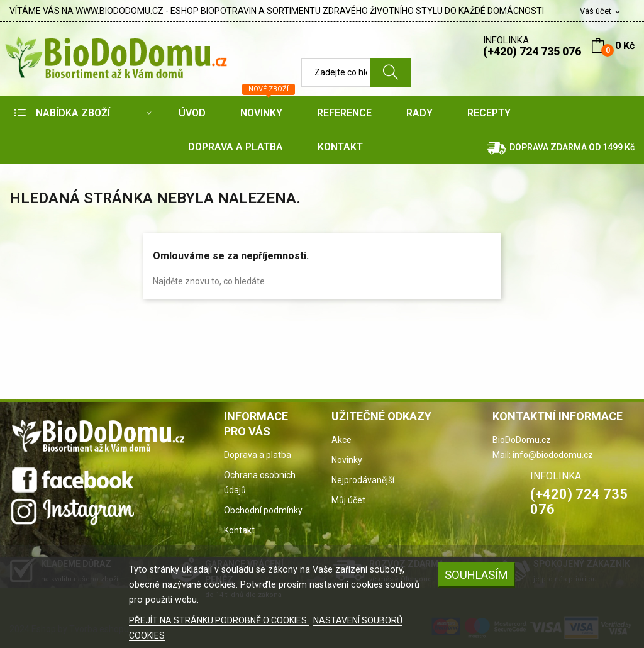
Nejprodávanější (363, 480)
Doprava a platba (258, 455)
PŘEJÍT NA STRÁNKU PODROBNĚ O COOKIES (219, 620)
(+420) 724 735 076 (532, 51)
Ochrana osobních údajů (260, 483)
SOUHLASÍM (476, 575)
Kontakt (239, 530)
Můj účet (348, 500)
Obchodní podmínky (263, 510)
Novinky (347, 460)
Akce (341, 440)
